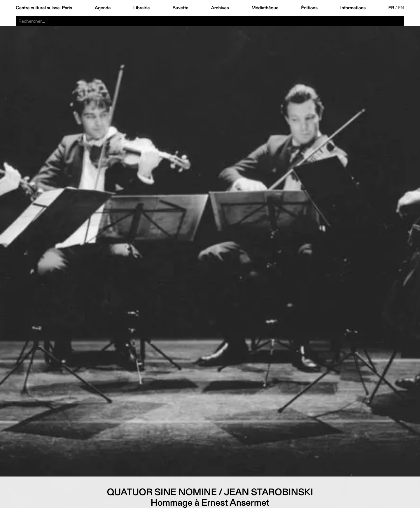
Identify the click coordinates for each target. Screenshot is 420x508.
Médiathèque (265, 8)
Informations (353, 8)
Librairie (142, 8)
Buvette (180, 8)
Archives (220, 8)
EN (401, 8)
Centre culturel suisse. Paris (44, 8)
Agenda (103, 8)
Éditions (309, 8)
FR (391, 8)
